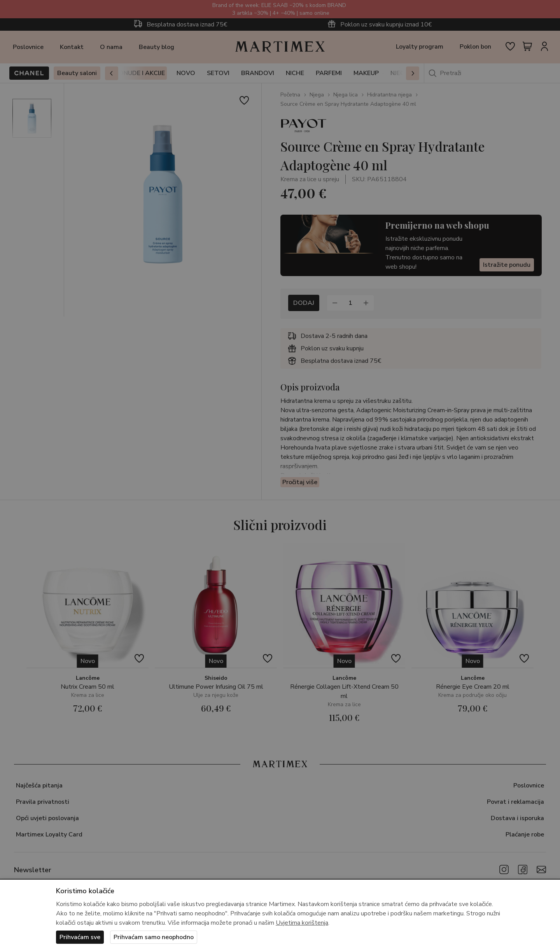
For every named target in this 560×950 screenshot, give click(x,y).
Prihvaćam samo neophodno (154, 937)
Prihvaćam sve (80, 937)
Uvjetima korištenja (302, 923)
